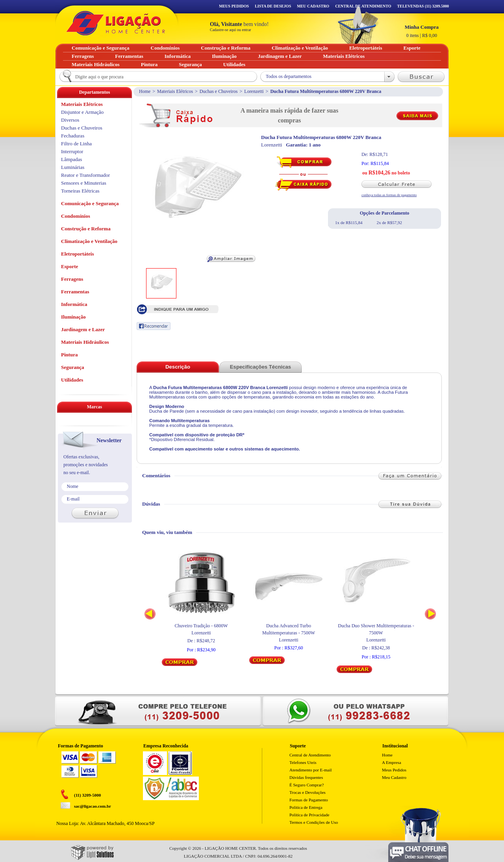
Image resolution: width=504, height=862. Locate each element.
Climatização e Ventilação (89, 241)
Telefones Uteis (303, 762)
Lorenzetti (254, 91)
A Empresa (392, 762)
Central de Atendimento (310, 755)
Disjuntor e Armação (82, 112)
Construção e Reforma (86, 229)
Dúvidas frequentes (306, 777)
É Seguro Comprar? (307, 785)
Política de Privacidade (309, 815)
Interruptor (72, 151)
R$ (422, 31)
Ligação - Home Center (116, 23)
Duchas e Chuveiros (219, 91)
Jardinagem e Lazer (83, 329)
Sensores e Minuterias (84, 183)
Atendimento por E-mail (311, 770)
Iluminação (73, 317)
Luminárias (73, 167)
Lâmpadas (71, 159)
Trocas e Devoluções (308, 792)
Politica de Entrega (306, 807)
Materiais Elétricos (175, 91)
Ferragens (72, 279)
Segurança (73, 367)
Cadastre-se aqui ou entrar (231, 30)
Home (145, 91)
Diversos (70, 120)
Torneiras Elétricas (80, 191)
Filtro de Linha (76, 144)
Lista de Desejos (273, 6)
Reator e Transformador (85, 175)
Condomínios (76, 216)
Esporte (69, 266)
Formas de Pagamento (309, 800)
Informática (74, 304)
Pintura (69, 355)
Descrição (178, 367)
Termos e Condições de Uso (314, 822)
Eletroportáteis (78, 254)
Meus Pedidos (234, 6)
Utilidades (72, 380)
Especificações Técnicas (260, 367)
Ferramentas (75, 292)
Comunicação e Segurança (90, 203)
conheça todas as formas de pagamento (389, 195)
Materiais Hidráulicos (85, 342)
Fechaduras (73, 136)
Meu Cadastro (313, 6)
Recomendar (154, 326)
